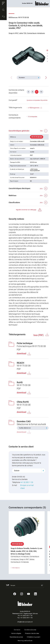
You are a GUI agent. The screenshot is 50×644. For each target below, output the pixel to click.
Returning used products (25, 641)
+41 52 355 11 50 (27, 482)
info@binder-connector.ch (25, 622)
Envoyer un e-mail (27, 485)
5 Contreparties (33, 117)
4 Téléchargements (35, 108)
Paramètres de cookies (16, 637)
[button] (3, 3)
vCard (22, 488)
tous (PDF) (39, 335)
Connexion (17, 630)
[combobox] (29, 471)
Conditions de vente (30, 630)
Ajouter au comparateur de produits (37, 100)
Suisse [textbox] (17, 471)
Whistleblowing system (34, 637)
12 (41, 92)
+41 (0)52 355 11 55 (26, 618)
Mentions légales (16, 633)
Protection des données (32, 633)
